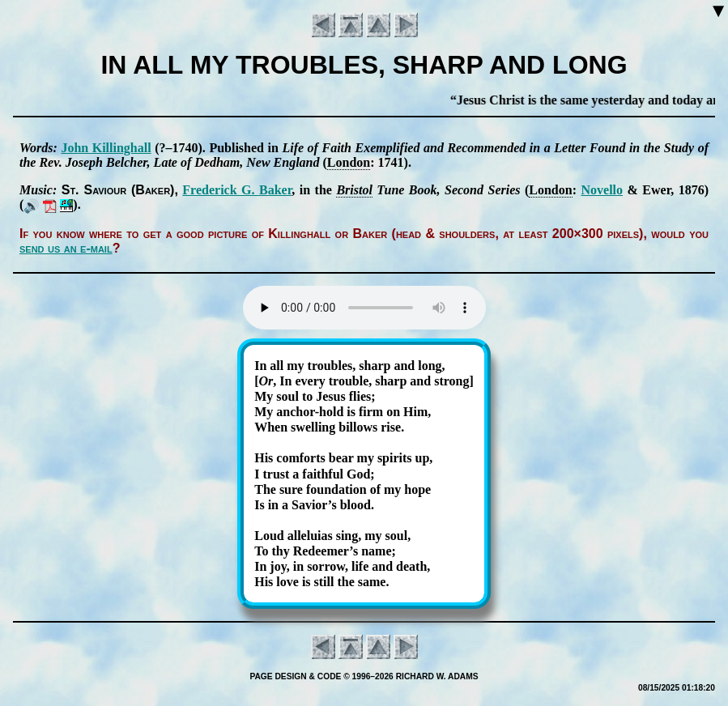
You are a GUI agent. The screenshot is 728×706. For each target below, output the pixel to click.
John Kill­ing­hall (106, 148)
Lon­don (349, 162)
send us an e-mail (66, 248)
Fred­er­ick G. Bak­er (237, 190)
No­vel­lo (602, 190)
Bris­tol (354, 190)
